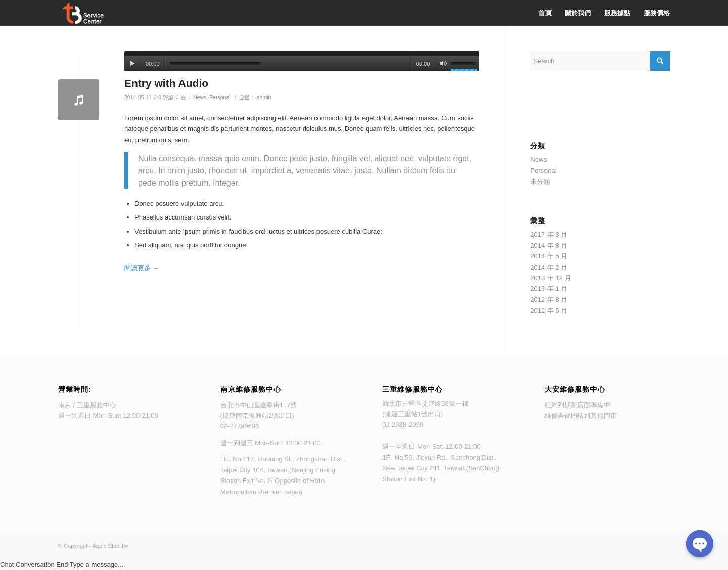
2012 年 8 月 (549, 300)
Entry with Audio (166, 83)
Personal (220, 97)
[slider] (215, 64)
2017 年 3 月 (549, 234)
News (200, 97)
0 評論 (166, 97)
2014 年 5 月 (549, 256)
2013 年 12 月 (551, 278)
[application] (302, 61)
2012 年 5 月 (549, 310)
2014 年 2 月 (549, 267)
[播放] (132, 64)
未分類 (540, 181)
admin (264, 97)
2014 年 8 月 (549, 246)
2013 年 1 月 (549, 289)
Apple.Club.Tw (110, 546)
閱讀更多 (142, 268)
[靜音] (443, 64)
